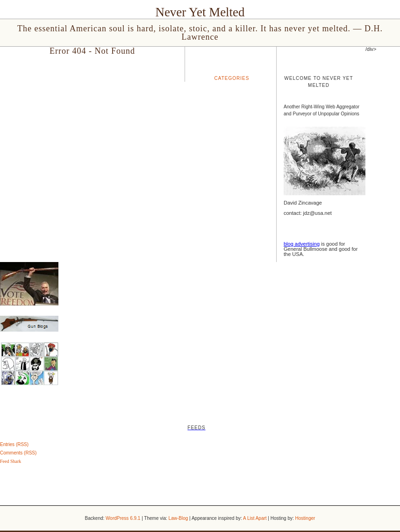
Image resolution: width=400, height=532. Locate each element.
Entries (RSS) (14, 444)
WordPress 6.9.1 (123, 518)
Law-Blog (179, 518)
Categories (232, 78)
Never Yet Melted (200, 12)
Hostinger (305, 518)
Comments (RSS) (18, 453)
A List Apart (255, 518)
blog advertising (302, 244)
